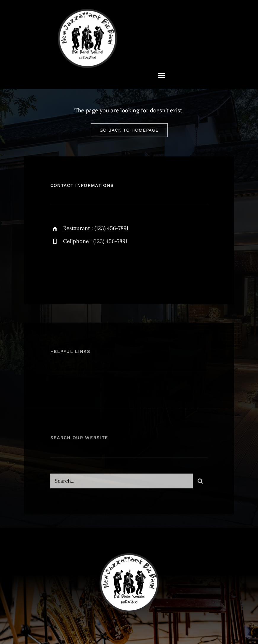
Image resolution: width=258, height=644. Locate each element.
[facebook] (57, 267)
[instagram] (90, 267)
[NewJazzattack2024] (87, 12)
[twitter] (73, 267)
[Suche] (200, 483)
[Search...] (122, 483)
